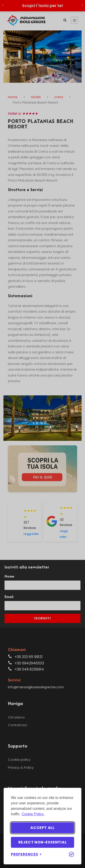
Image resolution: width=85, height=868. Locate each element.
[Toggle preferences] (26, 854)
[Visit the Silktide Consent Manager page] (71, 854)
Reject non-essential (43, 842)
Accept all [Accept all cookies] (42, 828)
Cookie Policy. (33, 814)
